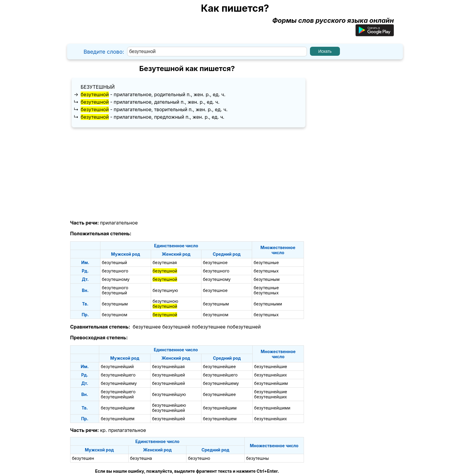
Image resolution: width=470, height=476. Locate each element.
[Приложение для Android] (375, 34)
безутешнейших (271, 375)
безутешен (83, 458)
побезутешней (244, 327)
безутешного (115, 271)
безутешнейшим (271, 383)
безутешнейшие (271, 366)
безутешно (199, 458)
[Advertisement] (187, 174)
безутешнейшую (169, 394)
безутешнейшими (272, 408)
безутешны (257, 458)
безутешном (115, 315)
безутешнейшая (168, 366)
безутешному (116, 279)
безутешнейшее (219, 366)
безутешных (266, 271)
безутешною (165, 301)
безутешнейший (117, 366)
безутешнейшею (169, 405)
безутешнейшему (119, 383)
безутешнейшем (117, 419)
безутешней (176, 327)
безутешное (215, 262)
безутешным (267, 279)
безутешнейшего (118, 375)
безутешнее (147, 327)
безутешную (165, 290)
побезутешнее (209, 327)
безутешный (98, 87)
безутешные (266, 262)
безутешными (268, 304)
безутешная (165, 262)
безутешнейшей (168, 375)
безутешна (141, 458)
